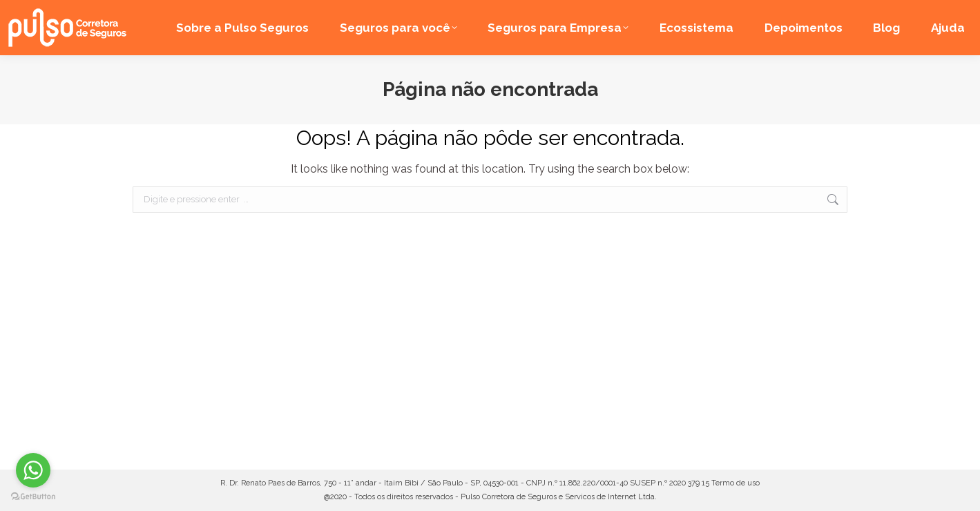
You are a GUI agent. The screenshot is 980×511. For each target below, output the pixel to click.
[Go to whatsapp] (33, 470)
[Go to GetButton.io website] (33, 497)
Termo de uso (736, 483)
